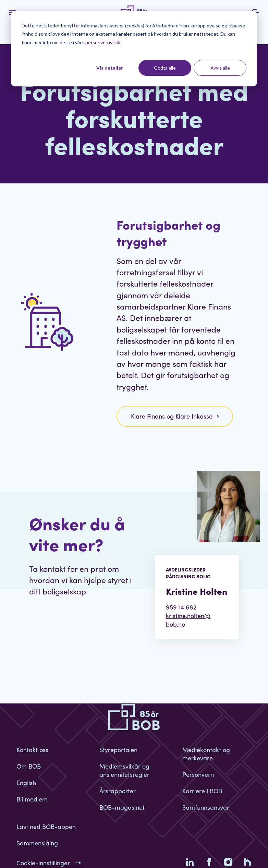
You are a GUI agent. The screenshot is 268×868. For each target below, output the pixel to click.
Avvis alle (220, 68)
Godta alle (165, 68)
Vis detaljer (110, 68)
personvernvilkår (103, 42)
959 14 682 (181, 607)
